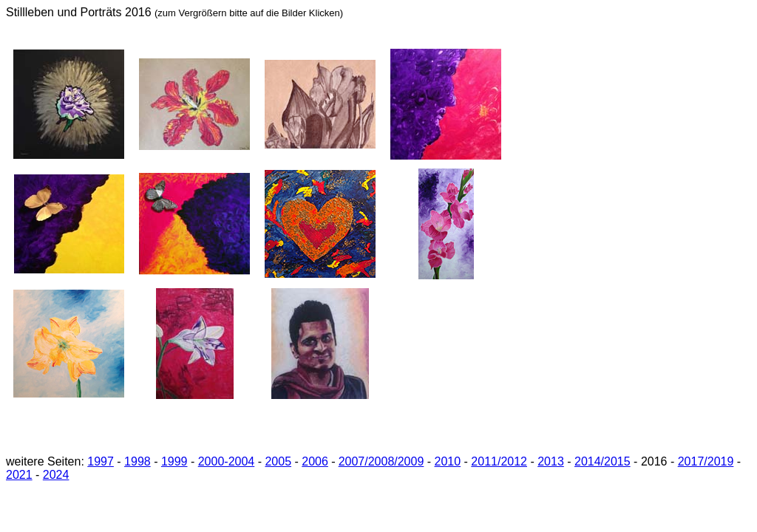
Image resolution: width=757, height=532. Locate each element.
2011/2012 (499, 461)
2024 (56, 475)
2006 (315, 461)
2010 (448, 461)
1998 (138, 461)
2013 (551, 461)
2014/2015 (602, 461)
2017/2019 (706, 461)
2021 (19, 475)
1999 (174, 461)
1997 (101, 461)
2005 (278, 461)
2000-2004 (227, 461)
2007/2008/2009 (381, 461)
